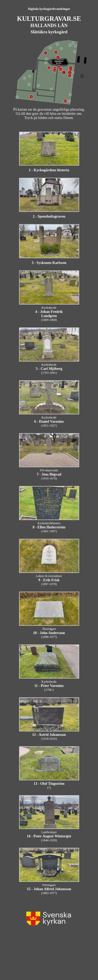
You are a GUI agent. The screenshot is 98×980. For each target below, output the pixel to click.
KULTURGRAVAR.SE (49, 19)
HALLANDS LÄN (49, 26)
